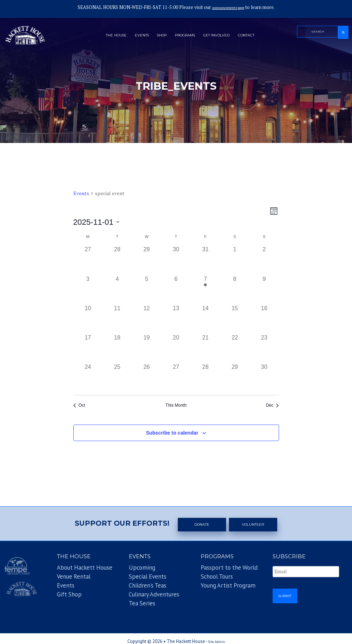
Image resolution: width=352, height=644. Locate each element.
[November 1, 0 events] (235, 260)
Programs (186, 37)
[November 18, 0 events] (117, 348)
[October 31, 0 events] (205, 260)
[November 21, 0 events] (205, 348)
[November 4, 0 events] (117, 289)
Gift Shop (64, 590)
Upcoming (137, 569)
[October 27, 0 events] (88, 260)
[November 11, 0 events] (117, 319)
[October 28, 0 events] (117, 260)
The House (102, 37)
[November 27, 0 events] (176, 377)
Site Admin (217, 636)
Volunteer (254, 524)
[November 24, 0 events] (88, 377)
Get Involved (225, 37)
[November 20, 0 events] (176, 348)
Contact (261, 37)
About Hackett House (74, 569)
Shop (157, 37)
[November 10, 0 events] (88, 319)
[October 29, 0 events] (147, 260)
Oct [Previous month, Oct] (79, 405)
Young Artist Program (218, 583)
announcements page (228, 7)
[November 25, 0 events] (117, 377)
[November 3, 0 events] (88, 289)
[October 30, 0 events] (176, 260)
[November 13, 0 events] (176, 319)
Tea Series (137, 597)
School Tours (210, 576)
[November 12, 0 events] (147, 319)
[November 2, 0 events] (264, 260)
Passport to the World (218, 569)
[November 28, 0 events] (205, 377)
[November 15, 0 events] (235, 319)
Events (133, 37)
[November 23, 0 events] (264, 348)
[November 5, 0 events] (147, 289)
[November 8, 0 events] (235, 289)
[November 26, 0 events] (147, 377)
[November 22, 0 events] (235, 348)
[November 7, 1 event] (205, 289)
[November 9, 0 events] (264, 289)
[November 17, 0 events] (88, 348)
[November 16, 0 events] (264, 319)
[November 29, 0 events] (235, 377)
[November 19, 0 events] (147, 348)
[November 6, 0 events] (176, 289)
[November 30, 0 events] (264, 377)
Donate (203, 524)
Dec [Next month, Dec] (272, 405)
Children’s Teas (140, 583)
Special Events (140, 576)
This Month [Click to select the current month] (176, 405)
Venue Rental (68, 576)
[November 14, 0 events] (205, 319)
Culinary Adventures (145, 590)
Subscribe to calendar (172, 433)
